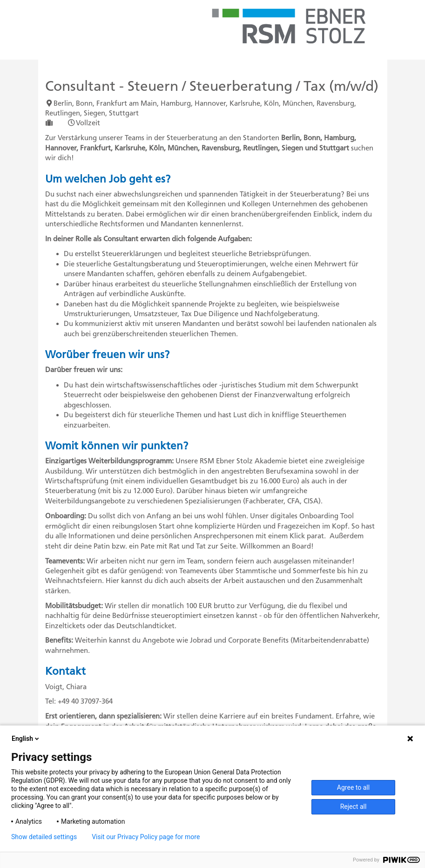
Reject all (354, 807)
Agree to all (353, 787)
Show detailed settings (44, 837)
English (26, 739)
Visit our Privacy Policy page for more (146, 837)
